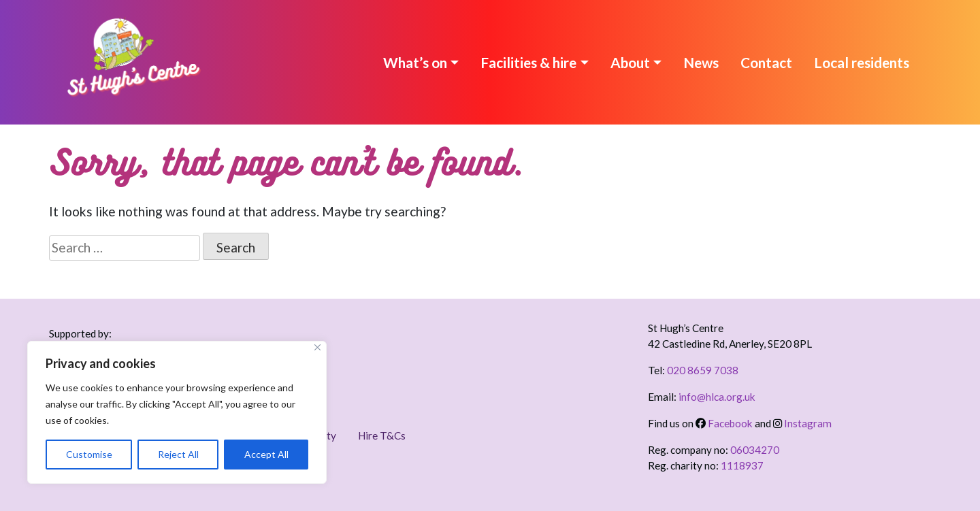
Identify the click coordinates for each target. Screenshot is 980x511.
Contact (766, 62)
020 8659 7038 (703, 370)
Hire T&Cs (382, 435)
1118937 (742, 465)
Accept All (266, 454)
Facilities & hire (528, 62)
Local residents (862, 62)
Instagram (802, 423)
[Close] (317, 347)
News (701, 62)
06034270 (755, 450)
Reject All (178, 454)
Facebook (724, 423)
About (630, 62)
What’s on (415, 62)
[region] (177, 412)
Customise (89, 454)
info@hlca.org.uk (717, 397)
